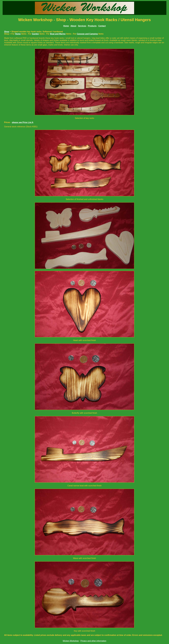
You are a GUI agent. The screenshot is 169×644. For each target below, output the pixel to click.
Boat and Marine (58, 34)
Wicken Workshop (71, 641)
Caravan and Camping (87, 34)
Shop (7, 32)
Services (82, 26)
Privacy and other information (93, 641)
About (73, 26)
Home (18, 34)
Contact (102, 26)
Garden (35, 34)
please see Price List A (23, 122)
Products (92, 26)
